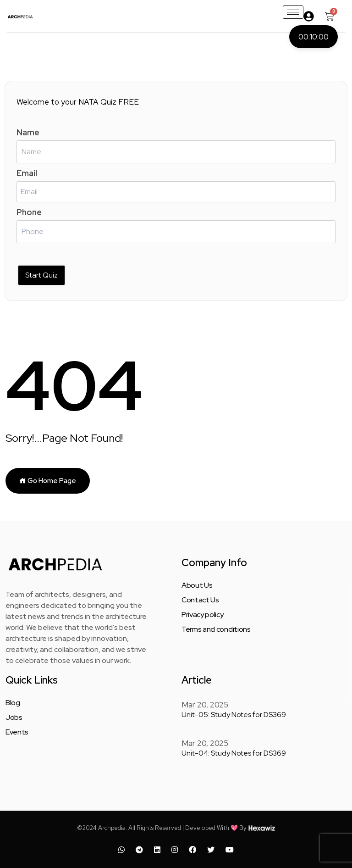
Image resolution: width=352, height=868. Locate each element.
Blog (13, 703)
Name (28, 132)
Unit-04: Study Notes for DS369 (234, 753)
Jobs (14, 718)
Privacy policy (203, 615)
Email (27, 173)
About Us (197, 585)
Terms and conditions (216, 629)
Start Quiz (41, 275)
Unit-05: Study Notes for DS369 (234, 715)
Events (17, 732)
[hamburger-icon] (293, 12)
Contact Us (200, 600)
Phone (29, 212)
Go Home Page (48, 481)
